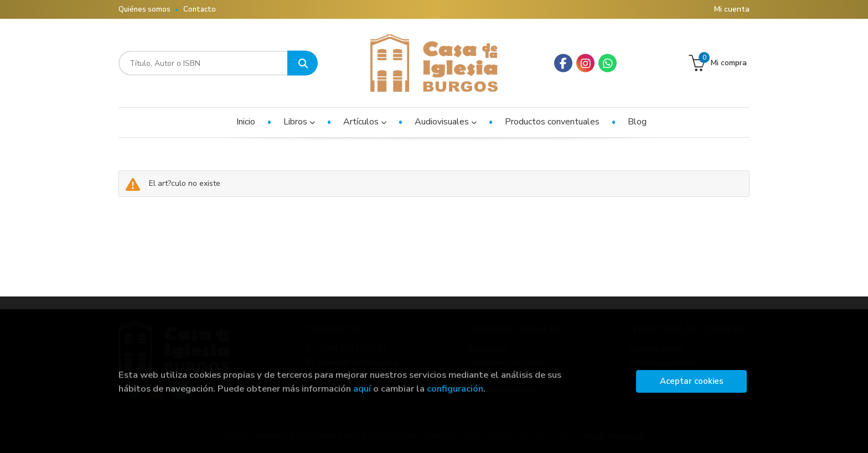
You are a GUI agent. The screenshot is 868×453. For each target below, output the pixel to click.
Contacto (200, 9)
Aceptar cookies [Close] (692, 381)
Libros (299, 122)
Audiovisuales (446, 122)
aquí (362, 389)
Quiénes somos (144, 9)
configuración (455, 389)
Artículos (365, 122)
